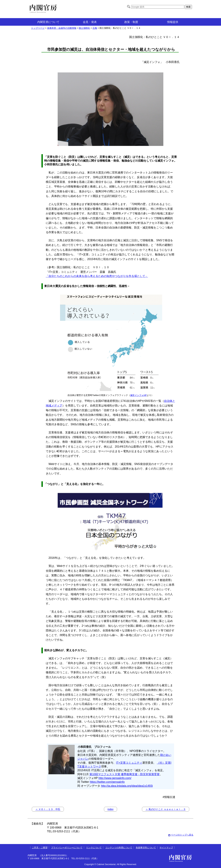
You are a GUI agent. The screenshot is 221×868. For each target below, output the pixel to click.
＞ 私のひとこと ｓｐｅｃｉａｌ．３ (166, 809)
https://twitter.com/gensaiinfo (107, 782)
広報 (95, 28)
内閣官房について (48, 22)
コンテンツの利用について (119, 848)
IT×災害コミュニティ (129, 763)
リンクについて (94, 848)
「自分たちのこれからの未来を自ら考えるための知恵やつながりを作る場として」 (97, 276)
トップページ (38, 28)
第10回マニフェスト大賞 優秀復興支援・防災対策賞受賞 (124, 774)
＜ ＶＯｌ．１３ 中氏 (48, 809)
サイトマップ (166, 848)
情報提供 (173, 22)
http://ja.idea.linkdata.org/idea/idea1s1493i (127, 786)
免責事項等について (146, 848)
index (110, 809)
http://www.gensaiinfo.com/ (115, 778)
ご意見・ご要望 (40, 848)
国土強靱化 (84, 28)
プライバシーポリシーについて (67, 848)
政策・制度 (131, 22)
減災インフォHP (138, 395)
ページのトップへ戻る (182, 835)
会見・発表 (90, 22)
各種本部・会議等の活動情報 (62, 28)
